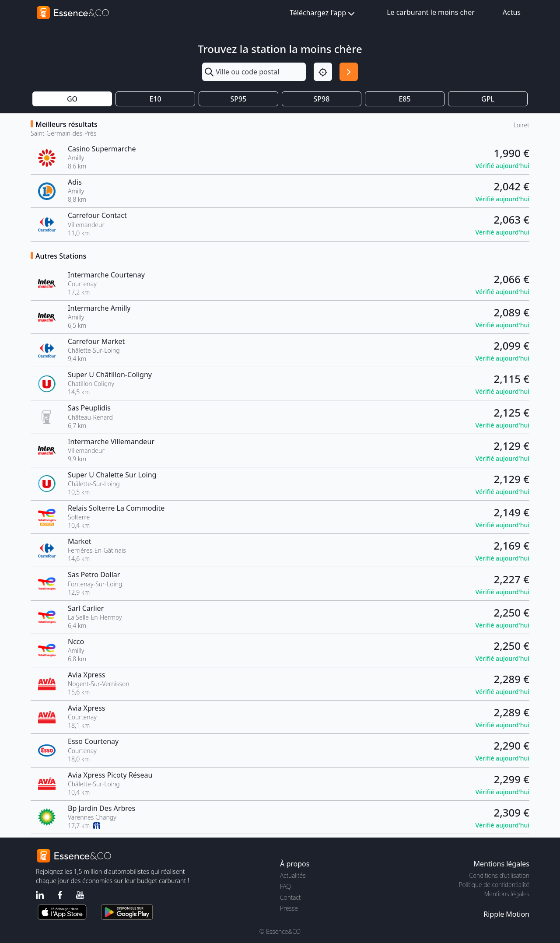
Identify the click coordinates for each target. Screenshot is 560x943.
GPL (488, 99)
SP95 (239, 99)
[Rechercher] (349, 72)
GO (72, 99)
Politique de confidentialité (494, 885)
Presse (289, 908)
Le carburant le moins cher (431, 12)
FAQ (285, 886)
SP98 (322, 99)
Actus (512, 12)
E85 (404, 99)
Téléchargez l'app (323, 13)
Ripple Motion (506, 914)
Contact (290, 897)
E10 (155, 99)
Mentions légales (507, 894)
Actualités (293, 875)
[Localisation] (323, 72)
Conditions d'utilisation (499, 875)
